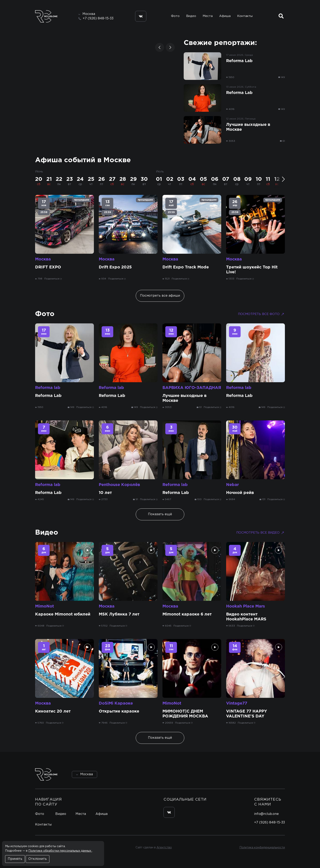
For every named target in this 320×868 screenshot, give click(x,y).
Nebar (232, 485)
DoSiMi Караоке (116, 703)
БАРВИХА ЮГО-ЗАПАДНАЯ (192, 388)
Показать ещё (160, 514)
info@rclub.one (266, 814)
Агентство (164, 848)
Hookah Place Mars (246, 606)
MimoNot (44, 606)
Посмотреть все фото (261, 314)
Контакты (245, 16)
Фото (175, 16)
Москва (43, 259)
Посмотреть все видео (261, 533)
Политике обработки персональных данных (60, 851)
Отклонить (38, 859)
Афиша (225, 16)
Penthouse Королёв (119, 485)
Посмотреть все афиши (160, 296)
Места (208, 16)
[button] (160, 47)
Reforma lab (48, 388)
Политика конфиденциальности (262, 848)
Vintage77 (237, 703)
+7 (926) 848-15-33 (98, 18)
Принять (15, 859)
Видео (191, 16)
